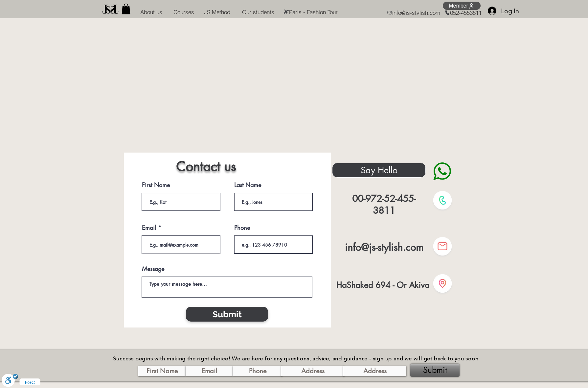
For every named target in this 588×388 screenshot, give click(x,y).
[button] (126, 9)
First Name (156, 185)
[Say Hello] (379, 170)
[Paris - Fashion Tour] (309, 12)
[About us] (151, 12)
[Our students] (258, 12)
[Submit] (227, 314)
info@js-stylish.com (384, 247)
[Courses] (184, 12)
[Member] (462, 6)
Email (149, 228)
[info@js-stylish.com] (412, 12)
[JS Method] (217, 12)
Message (153, 269)
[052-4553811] (459, 12)
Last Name (248, 185)
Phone (242, 228)
